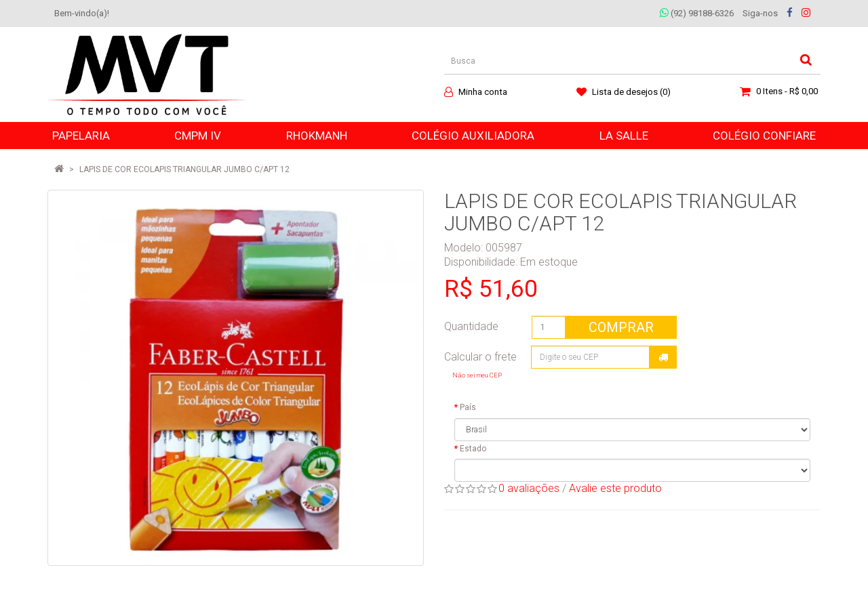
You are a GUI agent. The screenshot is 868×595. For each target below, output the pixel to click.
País (468, 407)
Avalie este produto (615, 488)
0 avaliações (529, 488)
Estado (473, 449)
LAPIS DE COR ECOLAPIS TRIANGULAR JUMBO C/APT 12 (184, 169)
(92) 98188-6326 (697, 13)
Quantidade (471, 326)
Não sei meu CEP (477, 375)
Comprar (621, 327)
